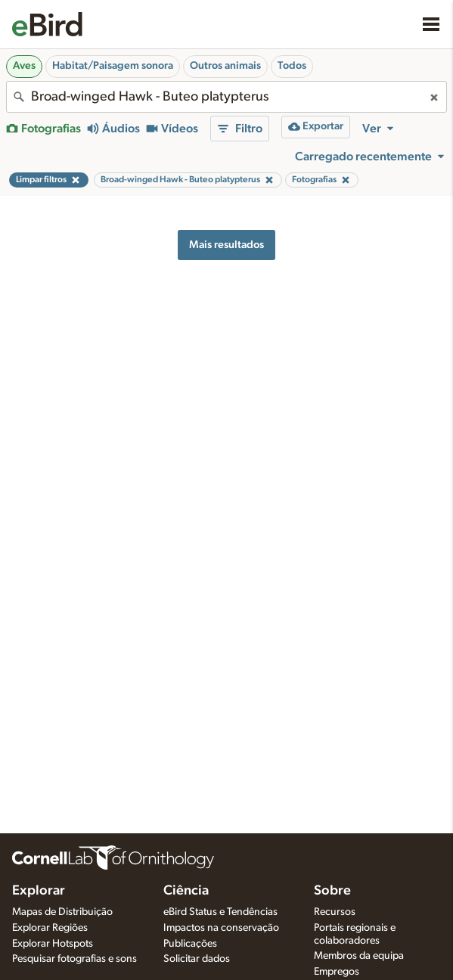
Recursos (335, 912)
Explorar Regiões (50, 928)
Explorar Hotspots (53, 944)
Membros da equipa (359, 956)
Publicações (190, 944)
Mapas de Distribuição (62, 912)
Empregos (337, 972)
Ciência (186, 891)
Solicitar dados (197, 959)
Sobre (332, 891)
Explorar (39, 891)
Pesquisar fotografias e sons (74, 959)
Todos (292, 66)
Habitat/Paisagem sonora (113, 66)
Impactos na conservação (221, 928)
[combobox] (226, 97)
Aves (24, 66)
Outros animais (225, 66)
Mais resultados (226, 245)
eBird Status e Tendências (220, 912)
